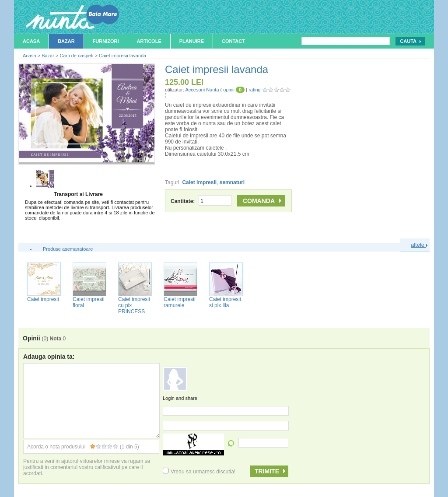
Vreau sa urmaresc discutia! (199, 472)
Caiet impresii (199, 182)
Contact (233, 41)
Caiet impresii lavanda (122, 56)
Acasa (31, 41)
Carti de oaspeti (76, 56)
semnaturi (232, 182)
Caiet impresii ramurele (180, 302)
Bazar (66, 41)
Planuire (192, 41)
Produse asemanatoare (68, 249)
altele (419, 245)
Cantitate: (201, 201)
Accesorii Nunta (202, 90)
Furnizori (106, 41)
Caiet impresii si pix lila (225, 302)
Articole (149, 41)
